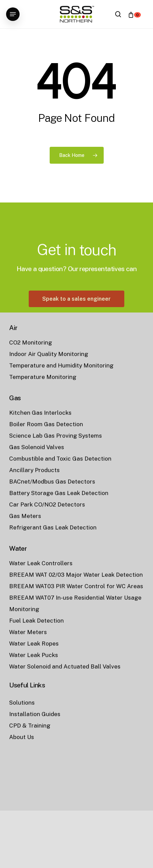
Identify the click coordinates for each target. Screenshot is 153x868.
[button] (13, 14)
